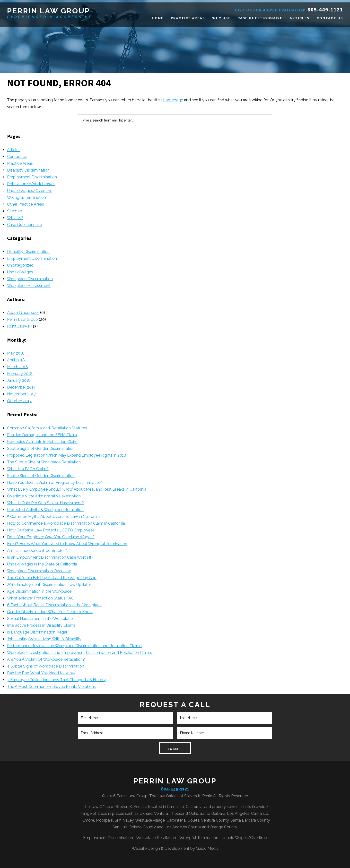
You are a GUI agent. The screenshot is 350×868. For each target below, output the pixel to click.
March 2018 (17, 367)
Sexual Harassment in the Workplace (40, 619)
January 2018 (19, 380)
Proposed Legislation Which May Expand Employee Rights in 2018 (67, 455)
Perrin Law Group (49, 11)
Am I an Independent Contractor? (37, 551)
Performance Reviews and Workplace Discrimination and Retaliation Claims (74, 646)
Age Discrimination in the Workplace (39, 591)
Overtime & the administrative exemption (44, 496)
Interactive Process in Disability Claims (41, 625)
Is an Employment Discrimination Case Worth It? (50, 557)
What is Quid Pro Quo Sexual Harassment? (45, 503)
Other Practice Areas (26, 204)
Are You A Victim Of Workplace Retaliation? (46, 659)
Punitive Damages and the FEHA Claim (42, 435)
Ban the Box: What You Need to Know (41, 673)
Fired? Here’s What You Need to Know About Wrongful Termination (67, 544)
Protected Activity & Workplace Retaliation (45, 510)
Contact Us (17, 157)
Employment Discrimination (32, 177)
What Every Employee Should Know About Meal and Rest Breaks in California (77, 489)
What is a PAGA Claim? (28, 469)
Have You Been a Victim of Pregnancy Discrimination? (55, 482)
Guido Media (207, 848)
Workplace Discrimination (30, 279)
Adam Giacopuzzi (23, 313)
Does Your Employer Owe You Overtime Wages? (51, 537)
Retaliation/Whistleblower (31, 184)
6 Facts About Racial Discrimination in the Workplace (54, 605)
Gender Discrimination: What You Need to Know (50, 612)
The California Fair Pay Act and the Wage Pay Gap (52, 578)
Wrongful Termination (26, 197)
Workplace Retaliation (156, 838)
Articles (14, 150)
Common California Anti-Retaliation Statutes (47, 428)
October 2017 (19, 401)
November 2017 (21, 394)
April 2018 (16, 360)
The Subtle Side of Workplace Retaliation (44, 462)
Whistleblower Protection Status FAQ (41, 598)
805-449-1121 (325, 9)
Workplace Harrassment (29, 286)
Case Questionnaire (24, 225)
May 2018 (16, 353)
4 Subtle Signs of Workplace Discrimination (46, 666)
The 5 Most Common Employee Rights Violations (51, 687)
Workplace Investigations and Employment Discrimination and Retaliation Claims (80, 653)
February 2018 (20, 374)
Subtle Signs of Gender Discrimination (41, 448)
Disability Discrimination (28, 170)
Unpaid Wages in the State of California (42, 564)
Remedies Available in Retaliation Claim (42, 442)
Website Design (146, 848)
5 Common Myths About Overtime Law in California (53, 516)
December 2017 (21, 387)
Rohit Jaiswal (19, 326)
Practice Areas (20, 163)
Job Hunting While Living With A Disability (44, 639)
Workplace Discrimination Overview (39, 571)
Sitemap (15, 211)
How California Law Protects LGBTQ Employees (51, 530)
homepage (173, 100)
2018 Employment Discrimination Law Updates (49, 585)
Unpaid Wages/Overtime (30, 191)
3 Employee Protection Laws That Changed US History (56, 680)
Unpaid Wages (20, 272)
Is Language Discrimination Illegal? (38, 632)
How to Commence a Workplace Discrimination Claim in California (66, 523)
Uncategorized (20, 265)
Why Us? (15, 218)
